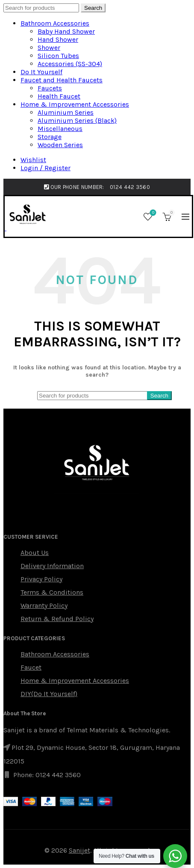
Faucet (31, 667)
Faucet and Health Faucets (62, 80)
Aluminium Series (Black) (77, 120)
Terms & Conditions (52, 592)
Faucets (50, 88)
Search (93, 8)
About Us (35, 553)
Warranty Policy (44, 605)
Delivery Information (52, 566)
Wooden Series (60, 145)
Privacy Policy (41, 579)
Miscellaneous (60, 129)
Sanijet (79, 850)
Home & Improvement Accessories (75, 104)
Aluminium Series (66, 112)
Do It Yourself (41, 72)
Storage (50, 137)
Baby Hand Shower (66, 31)
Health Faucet (59, 96)
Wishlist (33, 160)
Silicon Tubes (58, 56)
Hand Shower (58, 39)
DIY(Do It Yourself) (49, 694)
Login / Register (46, 168)
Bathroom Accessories (55, 23)
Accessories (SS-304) (70, 64)
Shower (49, 48)
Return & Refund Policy (57, 619)
